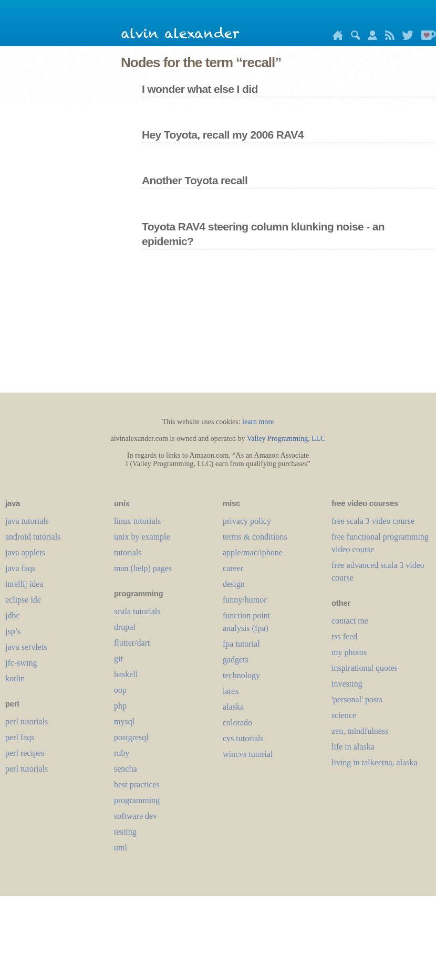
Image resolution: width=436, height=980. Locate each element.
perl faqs (20, 737)
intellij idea (24, 584)
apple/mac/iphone (253, 552)
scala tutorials (137, 611)
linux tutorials (137, 521)
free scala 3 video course (373, 521)
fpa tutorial (241, 644)
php (120, 706)
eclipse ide (23, 600)
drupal (125, 627)
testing (125, 832)
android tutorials (33, 537)
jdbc (13, 615)
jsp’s (13, 631)
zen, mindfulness (360, 731)
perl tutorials (27, 721)
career (233, 568)
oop (120, 690)
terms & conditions (255, 537)
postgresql (131, 737)
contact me (350, 621)
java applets (25, 552)
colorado (237, 723)
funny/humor (245, 600)
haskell (126, 674)
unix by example (142, 537)
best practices (137, 784)
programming (137, 800)
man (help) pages (143, 568)
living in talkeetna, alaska (375, 762)
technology (241, 675)
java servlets (26, 647)
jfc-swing (21, 663)
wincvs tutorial (248, 754)
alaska (233, 707)
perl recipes (25, 753)
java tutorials (27, 521)
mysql (124, 721)
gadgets (236, 660)
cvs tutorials (243, 738)
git (118, 658)
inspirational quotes (365, 668)
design (234, 584)
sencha (126, 769)
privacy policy (247, 521)
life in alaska (353, 747)
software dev (136, 816)
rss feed (344, 636)
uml (121, 847)
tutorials (128, 552)
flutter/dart (132, 643)
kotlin (15, 678)
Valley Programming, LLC (286, 439)
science (344, 715)
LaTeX (231, 691)
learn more (258, 422)
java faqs (20, 568)
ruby (122, 753)
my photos (349, 652)
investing (347, 684)
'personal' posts (357, 699)
